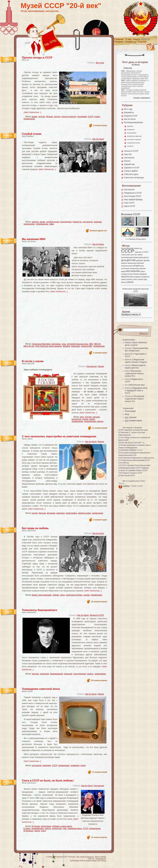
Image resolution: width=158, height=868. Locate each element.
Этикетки (130, 146)
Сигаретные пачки (133, 143)
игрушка (140, 263)
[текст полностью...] (32, 112)
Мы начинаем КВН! (34, 239)
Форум (146, 39)
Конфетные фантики (134, 136)
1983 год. (126, 463)
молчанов (51, 513)
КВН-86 (97, 344)
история (136, 266)
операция (68, 674)
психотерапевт (80, 674)
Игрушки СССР (131, 116)
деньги (146, 257)
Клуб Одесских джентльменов (48, 346)
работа (132, 277)
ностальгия (88, 222)
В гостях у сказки (33, 361)
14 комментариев (99, 837)
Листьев (42, 513)
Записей (131, 417)
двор (141, 257)
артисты (35, 222)
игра (135, 263)
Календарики (132, 133)
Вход (127, 414)
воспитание (46, 826)
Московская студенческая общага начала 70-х (134, 373)
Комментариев (133, 421)
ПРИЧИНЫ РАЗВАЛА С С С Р (132, 450)
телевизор (75, 765)
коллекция (125, 268)
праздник (98, 222)
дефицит (140, 260)
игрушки (124, 266)
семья (123, 279)
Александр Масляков (41, 344)
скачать (129, 279)
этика (43, 831)
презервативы (38, 829)
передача (60, 513)
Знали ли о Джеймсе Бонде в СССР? (134, 470)
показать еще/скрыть (142, 98)
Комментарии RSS (93, 861)
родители (146, 277)
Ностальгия (91, 366)
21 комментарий (99, 428)
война (140, 255)
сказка (85, 419)
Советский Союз (128, 255)
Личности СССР (97, 615)
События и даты (131, 174)
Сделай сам (129, 164)
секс (65, 829)
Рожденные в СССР (133, 193)
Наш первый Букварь (133, 200)
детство (42, 117)
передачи (47, 765)
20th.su (91, 859)
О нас (128, 39)
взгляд (35, 513)
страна (97, 117)
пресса (48, 829)
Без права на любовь (35, 528)
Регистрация (130, 411)
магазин (143, 268)
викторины (56, 344)
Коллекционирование (133, 122)
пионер (136, 274)
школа (37, 831)
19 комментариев (99, 602)
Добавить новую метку (62, 826)
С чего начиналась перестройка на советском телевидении (59, 436)
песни (130, 274)
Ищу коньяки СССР (128, 475)
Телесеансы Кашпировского (39, 610)
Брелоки (130, 126)
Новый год (77, 222)
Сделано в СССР (132, 168)
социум (86, 595)
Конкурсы (131, 42)
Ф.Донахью (28, 831)
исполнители (66, 222)
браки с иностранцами (42, 595)
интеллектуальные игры (78, 344)
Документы (129, 112)
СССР (90, 117)
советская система (74, 595)
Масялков (75, 346)
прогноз (57, 117)
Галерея (119, 42)
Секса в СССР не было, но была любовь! (48, 781)
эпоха (83, 765)
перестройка (71, 513)
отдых (143, 271)
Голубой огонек (32, 134)
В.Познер (36, 826)
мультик (96, 417)
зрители (35, 674)
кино (142, 266)
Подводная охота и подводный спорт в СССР (136, 391)
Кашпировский (56, 674)
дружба (147, 260)
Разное (101, 366)
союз (135, 279)
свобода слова (84, 513)
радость (138, 277)
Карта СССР (130, 206)
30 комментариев (99, 680)
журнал (124, 263)
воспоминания (127, 257)
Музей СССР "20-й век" (61, 6)
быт (136, 255)
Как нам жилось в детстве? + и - (133, 443)
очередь (124, 274)
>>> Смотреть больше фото (136, 239)
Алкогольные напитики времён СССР (136, 460)
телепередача (42, 224)
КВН (91, 344)
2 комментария (100, 125)
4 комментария (100, 520)
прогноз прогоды (69, 117)
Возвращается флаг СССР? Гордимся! (135, 468)
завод (130, 263)
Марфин (66, 346)
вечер (43, 222)
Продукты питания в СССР (132, 473)
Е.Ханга (27, 829)
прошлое (125, 277)
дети (82, 417)
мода (62, 595)
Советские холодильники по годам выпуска (138, 458)
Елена (127, 343)
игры (64, 344)
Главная (119, 39)
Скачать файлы (131, 171)
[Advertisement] (55, 197)
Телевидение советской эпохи (41, 689)
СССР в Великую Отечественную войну (136, 465)
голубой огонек (53, 222)
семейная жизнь (75, 829)
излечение (44, 674)
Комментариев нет (98, 231)
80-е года (100, 63)
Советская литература (134, 178)
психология (57, 829)
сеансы (90, 674)
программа (82, 117)
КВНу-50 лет (29, 346)
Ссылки (142, 42)
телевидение (29, 119)
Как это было (98, 139)
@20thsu (126, 486)
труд (145, 279)
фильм (100, 421)
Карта (137, 39)
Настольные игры (137, 385)
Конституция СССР (133, 196)
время (35, 117)
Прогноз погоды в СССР (37, 58)
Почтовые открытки (134, 139)
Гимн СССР (129, 203)
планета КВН (87, 346)
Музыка (49, 117)
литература (134, 268)
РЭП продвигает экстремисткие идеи (134, 430)
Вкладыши (131, 129)
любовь (56, 595)
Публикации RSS (77, 861)
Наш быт (128, 154)
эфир (51, 224)
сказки (92, 419)
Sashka (103, 857)
